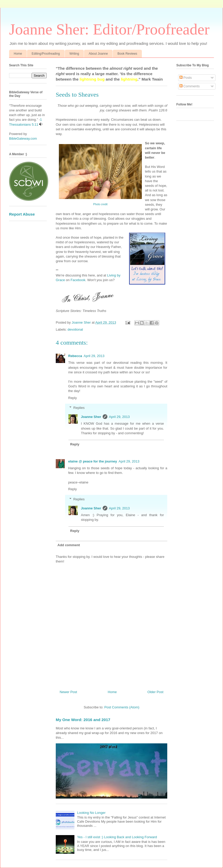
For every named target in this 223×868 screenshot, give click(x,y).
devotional (75, 329)
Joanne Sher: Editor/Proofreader (109, 29)
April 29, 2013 (94, 356)
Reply (72, 398)
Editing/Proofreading (46, 54)
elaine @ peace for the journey (93, 461)
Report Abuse (22, 214)
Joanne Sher (91, 417)
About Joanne (98, 54)
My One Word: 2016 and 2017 (83, 720)
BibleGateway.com (23, 138)
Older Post (155, 692)
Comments (190, 86)
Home (18, 54)
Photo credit (100, 204)
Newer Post (68, 692)
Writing (74, 54)
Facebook (78, 280)
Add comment (69, 545)
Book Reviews (127, 54)
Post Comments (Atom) (122, 707)
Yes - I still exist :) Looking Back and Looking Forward (117, 837)
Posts (186, 78)
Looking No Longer (91, 813)
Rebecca (75, 356)
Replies (79, 408)
